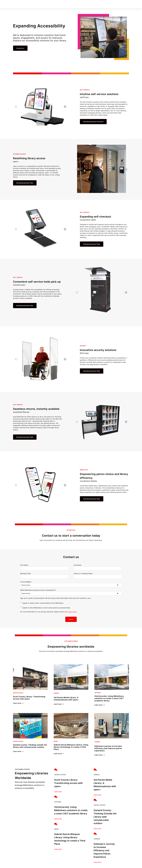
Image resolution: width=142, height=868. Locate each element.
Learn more (18, 703)
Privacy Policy (72, 612)
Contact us (20, 48)
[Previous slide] (16, 107)
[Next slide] (65, 107)
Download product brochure (93, 122)
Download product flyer (25, 183)
